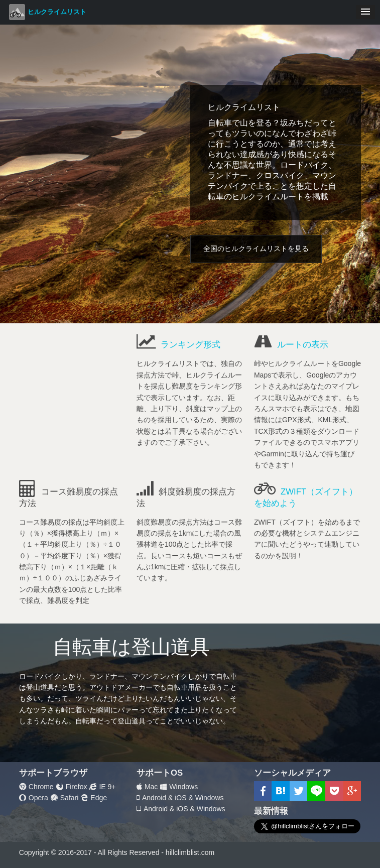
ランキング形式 (191, 345)
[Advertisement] (73, 391)
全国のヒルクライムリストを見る (256, 249)
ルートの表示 (303, 345)
